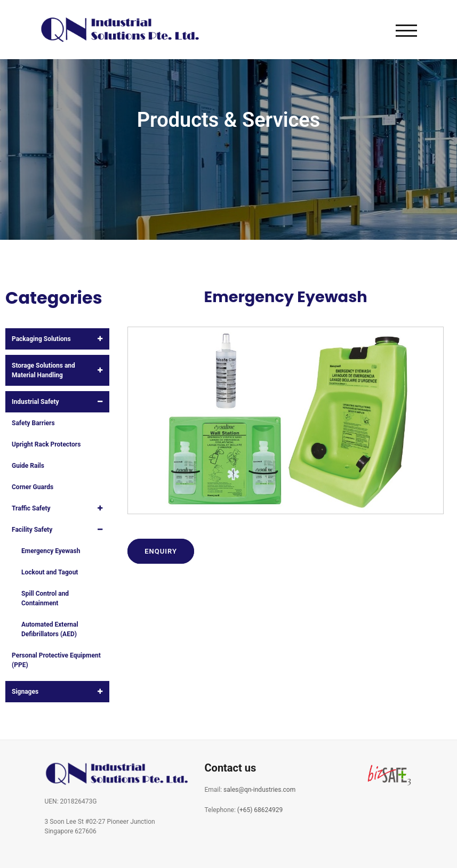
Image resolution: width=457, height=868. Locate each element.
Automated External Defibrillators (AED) (50, 629)
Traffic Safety (31, 508)
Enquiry (161, 551)
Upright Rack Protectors (46, 444)
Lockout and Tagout (50, 572)
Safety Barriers (33, 423)
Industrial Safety (35, 402)
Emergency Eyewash (51, 551)
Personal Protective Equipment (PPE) (56, 660)
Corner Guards (33, 487)
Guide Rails (28, 466)
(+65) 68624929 (260, 810)
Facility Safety (32, 530)
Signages (25, 692)
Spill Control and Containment (45, 598)
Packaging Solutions (41, 339)
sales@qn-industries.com (259, 790)
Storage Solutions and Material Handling (43, 370)
